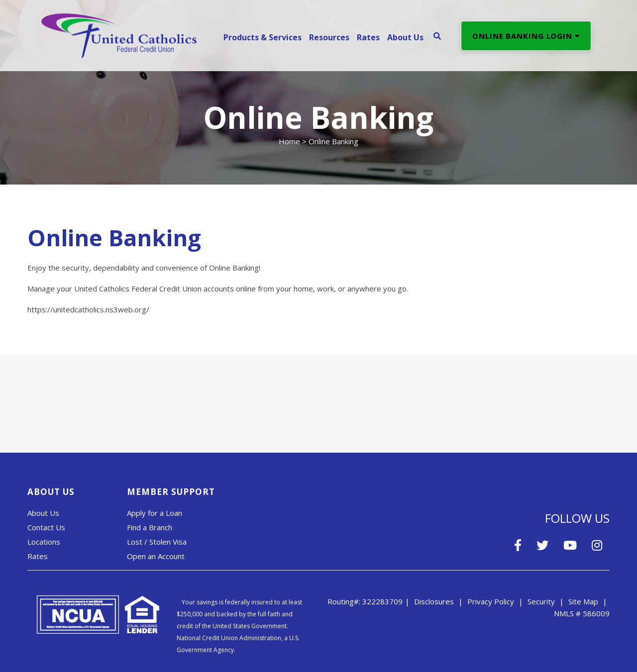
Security (541, 601)
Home (289, 141)
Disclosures (434, 601)
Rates (38, 556)
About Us (43, 513)
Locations (44, 542)
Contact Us (46, 527)
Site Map (583, 601)
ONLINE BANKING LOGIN (526, 36)
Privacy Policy (491, 601)
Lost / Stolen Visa (157, 542)
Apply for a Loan (155, 513)
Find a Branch (150, 527)
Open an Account (156, 556)
